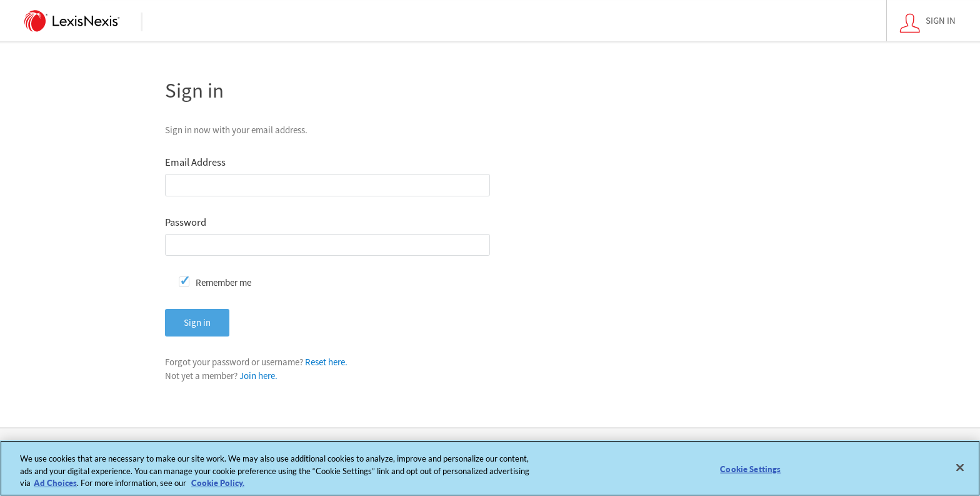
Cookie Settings (750, 468)
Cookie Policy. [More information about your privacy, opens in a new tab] (218, 483)
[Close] (960, 467)
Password (186, 222)
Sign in (197, 322)
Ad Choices (55, 483)
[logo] (72, 21)
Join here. (258, 376)
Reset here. (326, 362)
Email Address (195, 162)
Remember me (223, 282)
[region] (490, 468)
